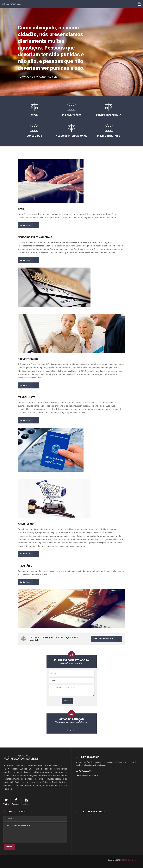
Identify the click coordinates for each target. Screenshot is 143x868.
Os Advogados (83, 771)
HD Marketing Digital (129, 860)
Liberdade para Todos (87, 776)
